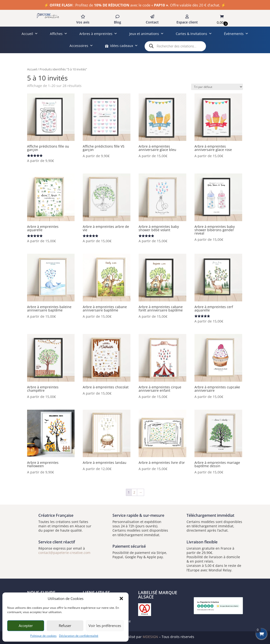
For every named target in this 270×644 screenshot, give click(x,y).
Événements (236, 34)
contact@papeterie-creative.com (64, 553)
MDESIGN (150, 637)
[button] (121, 598)
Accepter (26, 626)
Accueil (30, 34)
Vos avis (83, 22)
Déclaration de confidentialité (79, 636)
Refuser (65, 626)
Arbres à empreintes (98, 34)
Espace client (187, 22)
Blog (117, 22)
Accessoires (81, 46)
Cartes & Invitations (194, 34)
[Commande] (217, 87)
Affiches (59, 34)
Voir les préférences (105, 626)
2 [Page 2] (134, 492)
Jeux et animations (147, 34)
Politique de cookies (43, 636)
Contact (152, 22)
